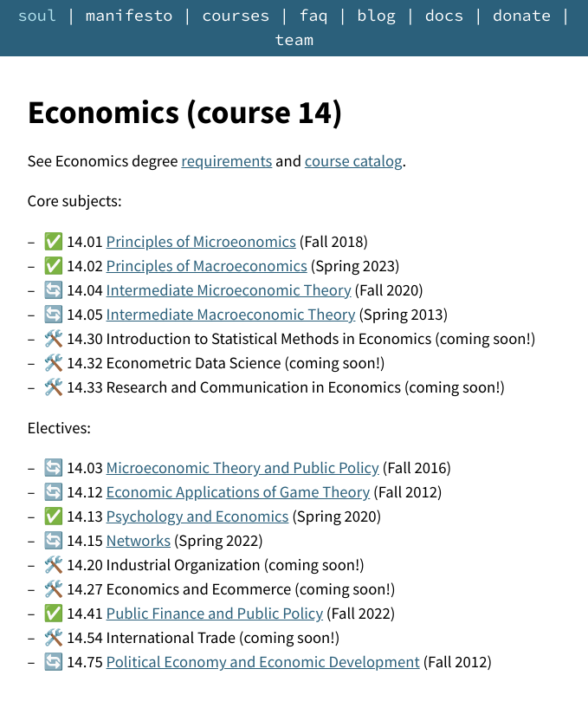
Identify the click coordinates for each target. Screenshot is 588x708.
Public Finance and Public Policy (215, 614)
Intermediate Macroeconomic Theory (231, 315)
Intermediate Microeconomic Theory (229, 291)
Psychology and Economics (198, 517)
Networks (139, 541)
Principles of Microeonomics (201, 242)
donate (522, 16)
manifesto (129, 16)
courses (236, 16)
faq (313, 16)
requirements (226, 162)
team (294, 40)
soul (37, 16)
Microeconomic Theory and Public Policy (243, 468)
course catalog (354, 162)
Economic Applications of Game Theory (239, 493)
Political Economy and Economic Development (263, 663)
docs (445, 16)
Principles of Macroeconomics (207, 266)
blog (376, 16)
